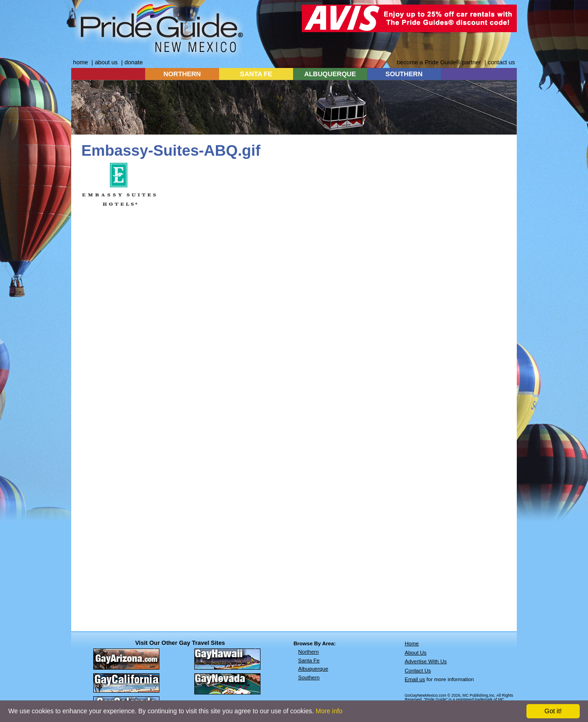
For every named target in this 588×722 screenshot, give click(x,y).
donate (134, 62)
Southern (309, 677)
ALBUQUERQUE (330, 74)
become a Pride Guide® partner (439, 62)
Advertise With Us (426, 661)
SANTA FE (256, 74)
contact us (501, 62)
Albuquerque (313, 669)
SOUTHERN (404, 74)
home (80, 62)
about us (106, 62)
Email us (415, 679)
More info (329, 711)
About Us (416, 653)
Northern (308, 652)
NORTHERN (182, 74)
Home (412, 643)
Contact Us (418, 671)
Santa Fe (309, 660)
